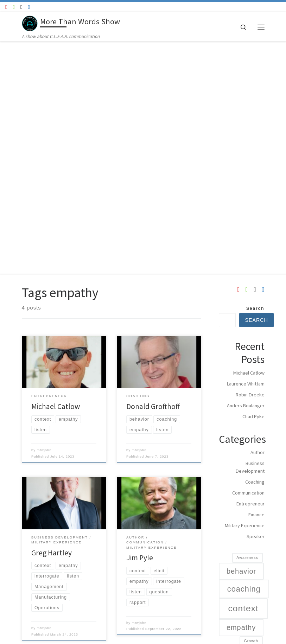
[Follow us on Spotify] (14, 7)
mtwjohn (44, 218)
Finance (256, 283)
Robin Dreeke (250, 163)
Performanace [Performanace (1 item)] (244, 543)
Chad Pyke (253, 185)
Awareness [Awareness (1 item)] (247, 326)
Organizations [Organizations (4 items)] (250, 530)
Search (255, 77)
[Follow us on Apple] (21, 7)
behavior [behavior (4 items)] (241, 339)
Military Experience (245, 294)
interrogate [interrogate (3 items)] (243, 421)
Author (258, 221)
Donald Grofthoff (153, 174)
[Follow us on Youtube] (6, 7)
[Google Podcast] (29, 7)
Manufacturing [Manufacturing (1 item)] (244, 490)
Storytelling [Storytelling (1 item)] (247, 566)
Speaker (256, 305)
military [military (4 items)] (243, 503)
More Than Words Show (50, 622)
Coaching (255, 250)
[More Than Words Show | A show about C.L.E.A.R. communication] (30, 23)
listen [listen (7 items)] (242, 464)
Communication (248, 261)
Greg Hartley (52, 321)
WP (31, 633)
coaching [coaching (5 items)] (244, 357)
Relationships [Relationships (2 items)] (243, 555)
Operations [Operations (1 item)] (247, 516)
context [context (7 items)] (243, 377)
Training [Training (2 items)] (246, 578)
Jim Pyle (140, 326)
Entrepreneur (250, 272)
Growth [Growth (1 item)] (251, 409)
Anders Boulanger (246, 174)
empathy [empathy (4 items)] (241, 396)
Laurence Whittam (246, 152)
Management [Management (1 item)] (246, 480)
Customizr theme (91, 633)
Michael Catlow (56, 174)
